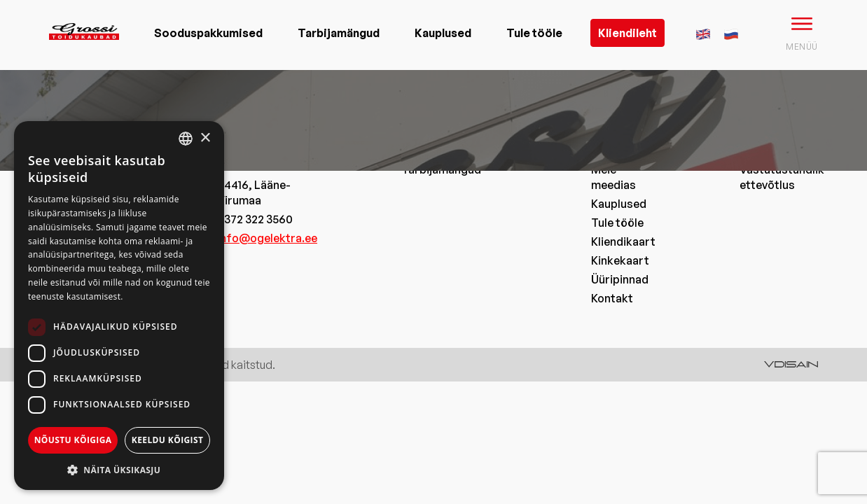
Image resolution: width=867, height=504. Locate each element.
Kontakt (612, 298)
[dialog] (119, 306)
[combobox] (186, 139)
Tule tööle (534, 33)
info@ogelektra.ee (267, 238)
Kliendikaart (623, 241)
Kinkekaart (620, 260)
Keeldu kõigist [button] (168, 440)
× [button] (205, 138)
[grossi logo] (84, 53)
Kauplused (443, 33)
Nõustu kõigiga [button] (73, 440)
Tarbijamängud (339, 33)
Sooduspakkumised (208, 33)
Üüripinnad (620, 279)
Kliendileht (627, 33)
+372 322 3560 (255, 219)
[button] (119, 469)
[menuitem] (703, 32)
